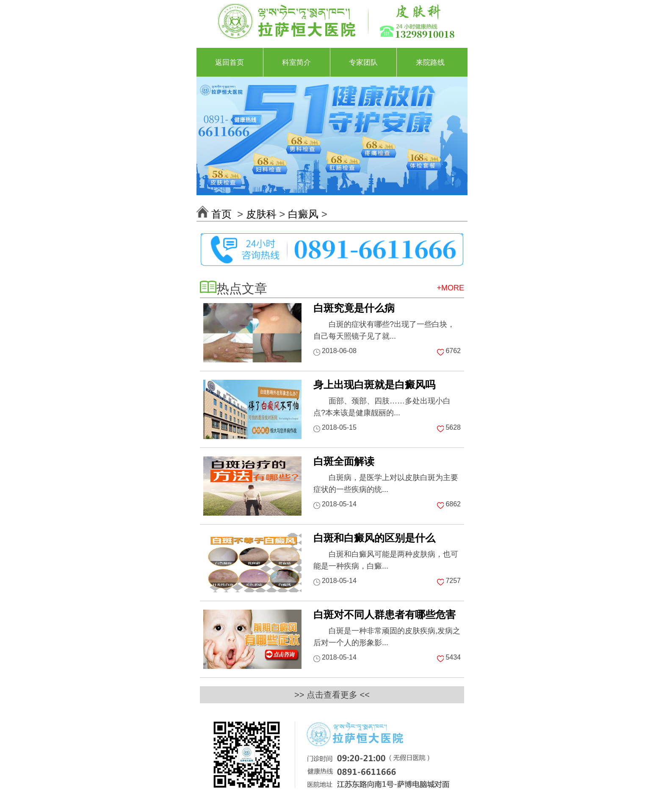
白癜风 (303, 214)
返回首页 (230, 62)
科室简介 (296, 62)
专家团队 (363, 62)
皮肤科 (261, 214)
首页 (223, 214)
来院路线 (430, 62)
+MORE (450, 288)
